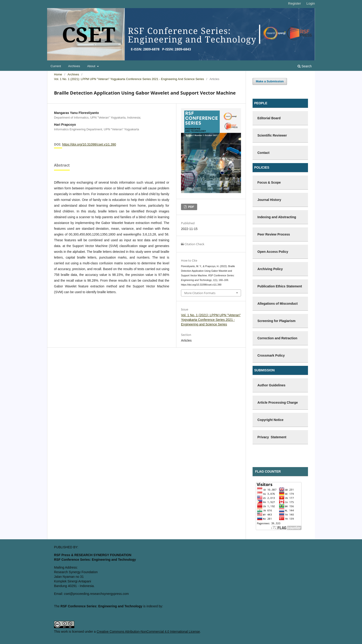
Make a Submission (270, 81)
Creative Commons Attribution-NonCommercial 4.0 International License (148, 632)
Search (305, 66)
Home (58, 74)
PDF (191, 207)
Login (311, 3)
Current (56, 66)
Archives (74, 66)
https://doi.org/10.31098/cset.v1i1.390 (89, 144)
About (92, 66)
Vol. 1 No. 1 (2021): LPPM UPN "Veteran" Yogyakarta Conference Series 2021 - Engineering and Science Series (129, 79)
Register (295, 3)
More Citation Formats (200, 293)
